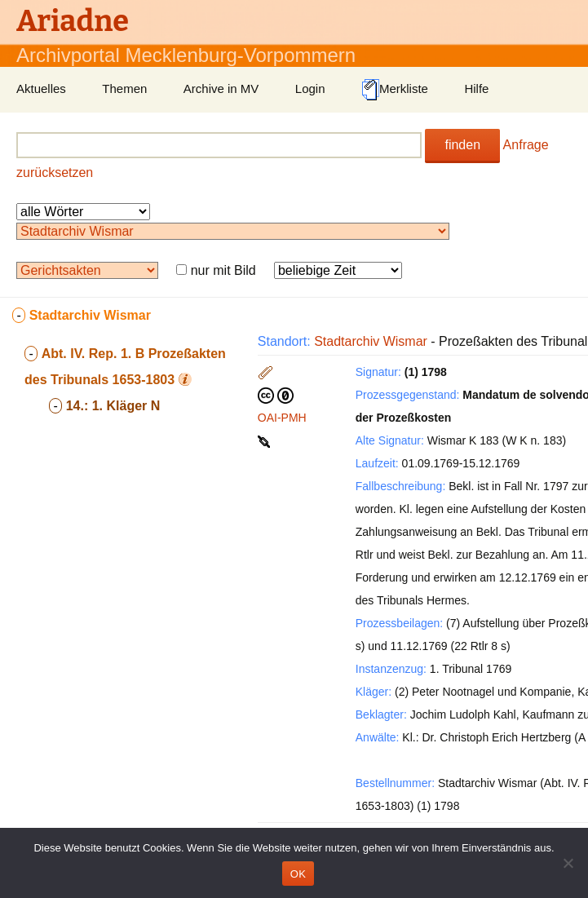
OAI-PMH (282, 418)
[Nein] (568, 863)
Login (310, 88)
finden (462, 145)
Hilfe (476, 88)
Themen (124, 88)
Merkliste (395, 90)
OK (298, 874)
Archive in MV (221, 88)
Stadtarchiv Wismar (371, 341)
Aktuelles (41, 88)
